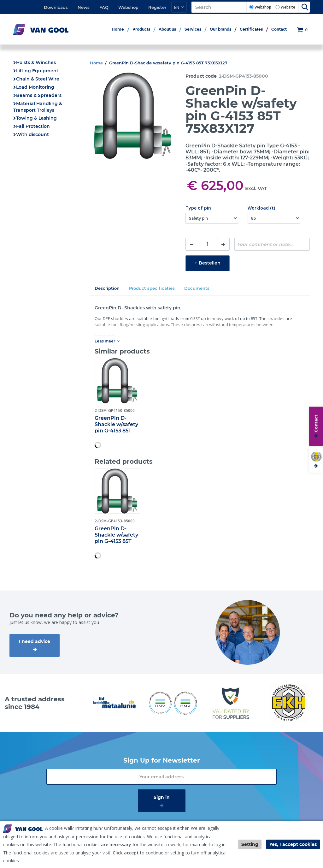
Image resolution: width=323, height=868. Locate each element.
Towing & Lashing (36, 118)
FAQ (104, 7)
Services (193, 29)
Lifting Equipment (37, 71)
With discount (32, 134)
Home (118, 29)
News (84, 7)
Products (141, 29)
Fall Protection (33, 126)
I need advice (35, 641)
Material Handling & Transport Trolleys (38, 107)
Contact (279, 29)
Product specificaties (152, 288)
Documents (197, 288)
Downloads (56, 7)
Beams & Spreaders (39, 95)
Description (107, 288)
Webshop (128, 7)
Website (288, 7)
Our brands (220, 29)
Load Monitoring (35, 87)
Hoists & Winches (36, 62)
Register (157, 7)
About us (167, 29)
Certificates (251, 29)
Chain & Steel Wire (38, 79)
